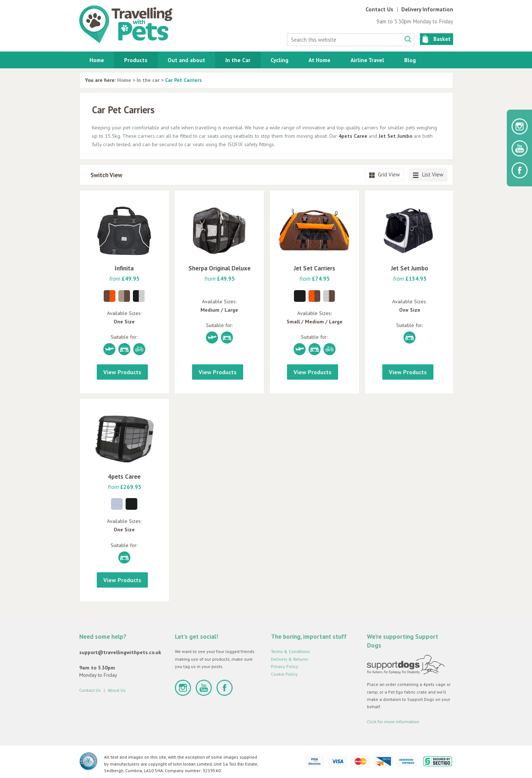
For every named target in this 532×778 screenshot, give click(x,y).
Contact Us (379, 9)
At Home (319, 60)
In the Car (238, 60)
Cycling (280, 60)
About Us (117, 690)
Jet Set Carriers (315, 268)
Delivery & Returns (290, 659)
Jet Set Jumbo (395, 136)
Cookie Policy (284, 674)
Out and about (186, 60)
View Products (122, 372)
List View (428, 174)
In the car (148, 80)
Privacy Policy (285, 666)
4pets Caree (353, 136)
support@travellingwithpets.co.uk (120, 652)
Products (136, 60)
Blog (410, 60)
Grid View (384, 174)
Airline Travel (367, 60)
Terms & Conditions (290, 651)
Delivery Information (427, 9)
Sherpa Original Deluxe (219, 268)
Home (97, 60)
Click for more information (393, 722)
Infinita (124, 268)
